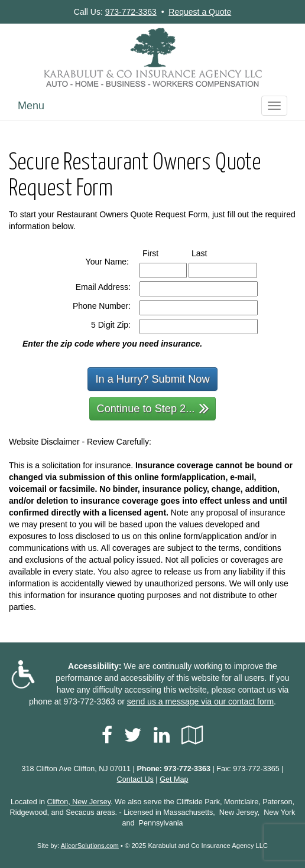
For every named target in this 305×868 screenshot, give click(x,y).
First (161, 253)
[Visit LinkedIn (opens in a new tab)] (162, 735)
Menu (31, 106)
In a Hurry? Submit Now (152, 379)
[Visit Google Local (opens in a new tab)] (192, 735)
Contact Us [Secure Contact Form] (135, 779)
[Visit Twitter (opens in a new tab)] (133, 735)
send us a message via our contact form (200, 701)
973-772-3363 (131, 12)
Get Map (174, 779)
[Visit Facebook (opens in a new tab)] (107, 735)
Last (210, 253)
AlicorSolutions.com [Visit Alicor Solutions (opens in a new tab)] (90, 846)
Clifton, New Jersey (79, 802)
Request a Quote (200, 12)
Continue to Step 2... (153, 408)
